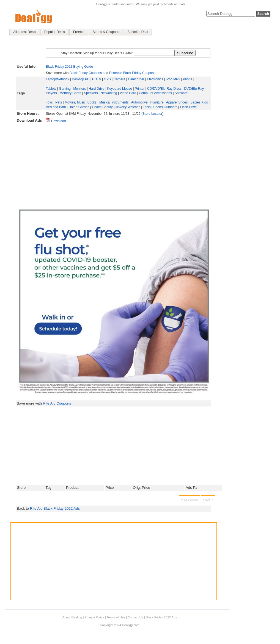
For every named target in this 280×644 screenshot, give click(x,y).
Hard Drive (96, 89)
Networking (109, 93)
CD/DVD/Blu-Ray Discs (164, 89)
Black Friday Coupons (86, 73)
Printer (140, 89)
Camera (120, 79)
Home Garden (79, 107)
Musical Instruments (114, 102)
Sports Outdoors (165, 107)
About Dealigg (72, 617)
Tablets (51, 89)
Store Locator (152, 114)
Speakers (91, 93)
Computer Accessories (155, 93)
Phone (188, 79)
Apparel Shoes (177, 102)
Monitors (79, 89)
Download (56, 121)
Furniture (157, 102)
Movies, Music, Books (81, 102)
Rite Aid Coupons (57, 403)
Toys (49, 102)
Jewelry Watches (128, 107)
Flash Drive (188, 107)
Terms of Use (116, 617)
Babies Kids (199, 102)
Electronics (155, 79)
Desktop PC (81, 79)
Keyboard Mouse (120, 89)
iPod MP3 (173, 79)
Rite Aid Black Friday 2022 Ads (55, 508)
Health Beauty (102, 107)
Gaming (65, 89)
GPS (107, 79)
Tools (147, 107)
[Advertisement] (128, 164)
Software (181, 93)
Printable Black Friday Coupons (132, 73)
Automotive (139, 102)
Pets (59, 102)
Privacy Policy (94, 617)
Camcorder (136, 79)
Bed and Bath (56, 107)
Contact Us (135, 617)
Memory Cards (71, 93)
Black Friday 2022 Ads (161, 617)
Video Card (128, 93)
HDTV (97, 79)
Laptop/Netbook (58, 79)
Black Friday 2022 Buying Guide (69, 67)
